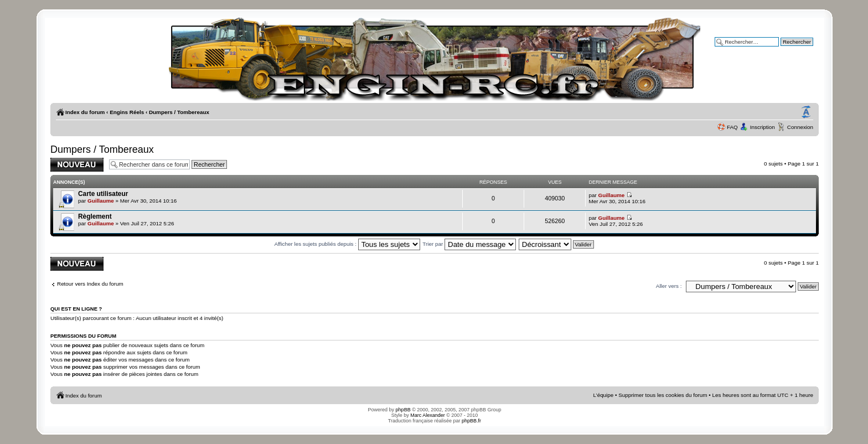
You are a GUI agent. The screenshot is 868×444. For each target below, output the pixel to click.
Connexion (800, 127)
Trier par (469, 244)
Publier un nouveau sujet (77, 165)
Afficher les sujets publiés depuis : (347, 244)
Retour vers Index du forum (90, 284)
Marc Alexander (428, 415)
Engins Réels (127, 112)
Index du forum (85, 112)
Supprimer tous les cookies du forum (663, 395)
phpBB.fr (471, 421)
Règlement (95, 216)
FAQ (732, 127)
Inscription (763, 127)
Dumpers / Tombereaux (179, 112)
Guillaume (101, 201)
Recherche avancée (789, 50)
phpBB (403, 410)
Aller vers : (669, 286)
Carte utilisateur (103, 194)
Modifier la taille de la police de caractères (806, 112)
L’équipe (604, 395)
